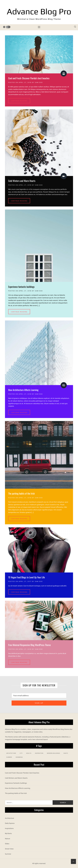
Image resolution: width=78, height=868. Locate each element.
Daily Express (10, 823)
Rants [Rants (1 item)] (66, 753)
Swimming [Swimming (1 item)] (19, 757)
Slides (7, 844)
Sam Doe (39, 82)
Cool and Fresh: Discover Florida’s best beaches (29, 78)
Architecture (9, 818)
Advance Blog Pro (39, 11)
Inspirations (9, 828)
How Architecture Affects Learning (23, 390)
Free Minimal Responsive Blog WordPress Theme (30, 645)
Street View (9, 849)
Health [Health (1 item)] (29, 753)
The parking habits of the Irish (21, 493)
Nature (8, 839)
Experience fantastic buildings (21, 287)
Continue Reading (19, 101)
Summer (8, 854)
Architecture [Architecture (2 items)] (11, 753)
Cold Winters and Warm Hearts (22, 181)
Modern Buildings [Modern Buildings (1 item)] (53, 753)
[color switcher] (7, 27)
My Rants (8, 833)
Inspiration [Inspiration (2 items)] (39, 753)
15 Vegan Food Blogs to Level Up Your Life (27, 577)
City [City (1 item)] (21, 753)
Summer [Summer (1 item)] (9, 757)
